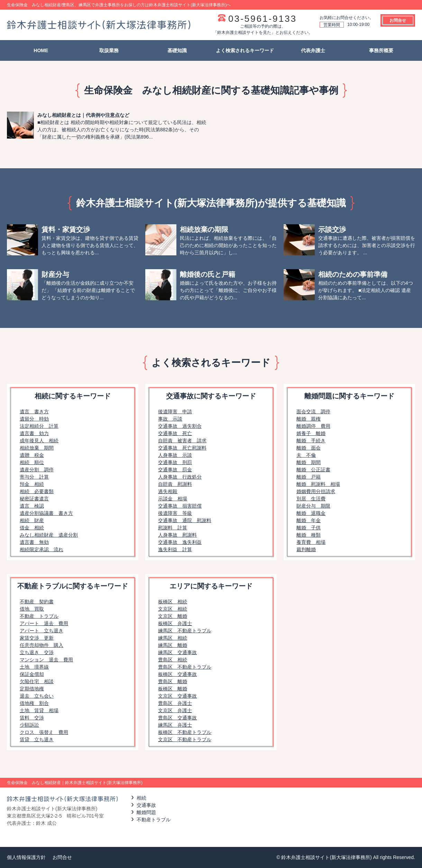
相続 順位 (32, 462)
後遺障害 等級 (175, 513)
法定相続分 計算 (39, 426)
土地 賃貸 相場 (39, 710)
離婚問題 (146, 812)
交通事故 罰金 (175, 470)
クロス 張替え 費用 (44, 732)
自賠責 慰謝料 (175, 484)
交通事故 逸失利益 (180, 542)
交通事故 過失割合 (180, 426)
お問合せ (398, 20)
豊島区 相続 (173, 660)
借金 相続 (32, 528)
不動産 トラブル (39, 616)
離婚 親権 (309, 419)
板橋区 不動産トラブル (185, 732)
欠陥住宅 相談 (37, 681)
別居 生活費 (311, 499)
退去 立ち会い (37, 696)
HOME (41, 50)
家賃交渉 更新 (37, 638)
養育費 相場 (311, 542)
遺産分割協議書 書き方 (46, 513)
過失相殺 (168, 491)
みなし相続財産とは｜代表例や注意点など (83, 115)
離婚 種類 (309, 535)
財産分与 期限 (313, 506)
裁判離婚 (306, 549)
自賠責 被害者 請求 (182, 441)
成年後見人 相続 (39, 441)
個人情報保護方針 (26, 857)
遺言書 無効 (34, 542)
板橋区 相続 (173, 602)
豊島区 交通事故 (177, 718)
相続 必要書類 (37, 491)
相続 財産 (32, 520)
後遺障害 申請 (175, 412)
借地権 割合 (34, 703)
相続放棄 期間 (37, 448)
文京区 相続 (173, 609)
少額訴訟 (29, 725)
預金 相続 (32, 484)
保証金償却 (32, 674)
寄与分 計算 (34, 477)
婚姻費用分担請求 (316, 491)
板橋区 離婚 (173, 689)
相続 (141, 798)
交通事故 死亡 (175, 433)
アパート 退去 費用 (44, 623)
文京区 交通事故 (177, 696)
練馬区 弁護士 (175, 725)
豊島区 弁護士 (175, 703)
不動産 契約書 (37, 602)
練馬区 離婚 (173, 645)
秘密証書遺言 (34, 499)
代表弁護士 (313, 50)
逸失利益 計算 (175, 549)
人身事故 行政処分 (180, 477)
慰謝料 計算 (173, 528)
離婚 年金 (309, 520)
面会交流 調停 (313, 412)
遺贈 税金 (32, 455)
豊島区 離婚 (173, 681)
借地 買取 (32, 609)
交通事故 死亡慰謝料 (182, 448)
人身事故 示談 (175, 455)
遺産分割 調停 (37, 470)
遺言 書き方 (34, 412)
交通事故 (146, 805)
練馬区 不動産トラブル (185, 631)
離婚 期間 (309, 462)
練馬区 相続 (173, 638)
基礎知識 (177, 50)
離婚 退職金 (311, 513)
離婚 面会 (309, 448)
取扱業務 (109, 50)
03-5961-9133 (263, 19)
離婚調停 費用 (313, 426)
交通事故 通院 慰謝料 (185, 520)
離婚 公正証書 (313, 470)
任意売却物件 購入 (42, 645)
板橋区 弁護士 (175, 623)
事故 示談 (170, 419)
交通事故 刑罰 (175, 462)
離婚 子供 (309, 528)
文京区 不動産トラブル (185, 739)
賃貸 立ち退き (37, 739)
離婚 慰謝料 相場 (318, 484)
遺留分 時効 (34, 419)
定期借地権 (32, 689)
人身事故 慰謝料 (177, 535)
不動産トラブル (154, 820)
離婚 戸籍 (309, 477)
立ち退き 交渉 (37, 652)
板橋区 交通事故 (177, 674)
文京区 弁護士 (175, 710)
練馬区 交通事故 (177, 652)
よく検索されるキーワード (245, 50)
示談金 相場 (173, 499)
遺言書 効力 (34, 433)
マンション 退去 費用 (46, 660)
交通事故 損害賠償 (180, 506)
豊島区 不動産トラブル (185, 667)
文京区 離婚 (173, 616)
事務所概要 (381, 50)
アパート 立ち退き (42, 631)
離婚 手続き (311, 441)
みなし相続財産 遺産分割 (49, 535)
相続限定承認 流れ (42, 549)
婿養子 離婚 (311, 433)
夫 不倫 (306, 455)
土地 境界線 (34, 667)
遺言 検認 (32, 506)
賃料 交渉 (32, 718)
